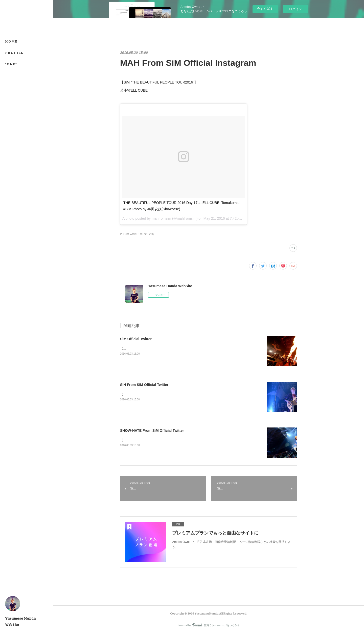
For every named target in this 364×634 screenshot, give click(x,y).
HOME (11, 41)
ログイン (295, 9)
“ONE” (11, 64)
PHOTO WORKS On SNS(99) (137, 234)
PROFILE (14, 53)
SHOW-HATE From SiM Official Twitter (152, 431)
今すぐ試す (265, 9)
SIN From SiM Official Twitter (144, 385)
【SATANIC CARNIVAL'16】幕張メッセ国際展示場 (154, 349)
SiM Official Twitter (136, 339)
